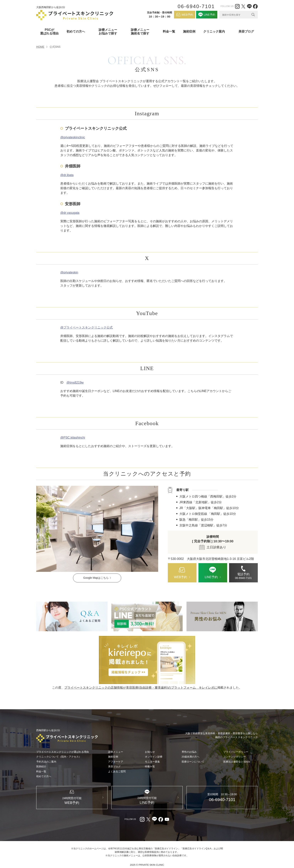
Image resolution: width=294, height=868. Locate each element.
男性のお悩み (189, 752)
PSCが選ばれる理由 (49, 32)
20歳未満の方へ (191, 757)
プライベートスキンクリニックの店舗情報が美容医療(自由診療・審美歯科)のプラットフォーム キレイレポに (141, 688)
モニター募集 (152, 762)
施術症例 (189, 31)
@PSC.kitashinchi (73, 438)
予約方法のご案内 (46, 762)
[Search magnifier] (253, 15)
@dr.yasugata (70, 213)
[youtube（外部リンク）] (167, 819)
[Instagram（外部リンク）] (237, 6)
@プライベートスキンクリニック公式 (87, 327)
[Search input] (236, 15)
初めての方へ (44, 776)
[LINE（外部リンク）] (249, 6)
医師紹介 (41, 766)
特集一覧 (150, 766)
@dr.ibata (67, 175)
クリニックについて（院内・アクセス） (59, 757)
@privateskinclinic (73, 137)
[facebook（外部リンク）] (255, 6)
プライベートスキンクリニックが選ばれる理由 (63, 752)
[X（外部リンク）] (243, 6)
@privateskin (69, 272)
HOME (40, 47)
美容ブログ (246, 31)
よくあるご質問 (117, 771)
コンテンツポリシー (235, 757)
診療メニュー (116, 752)
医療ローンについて (193, 762)
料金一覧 (169, 31)
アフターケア (116, 762)
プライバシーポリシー (236, 752)
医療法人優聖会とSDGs (237, 762)
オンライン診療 (154, 757)
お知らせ (150, 752)
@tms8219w (75, 383)
